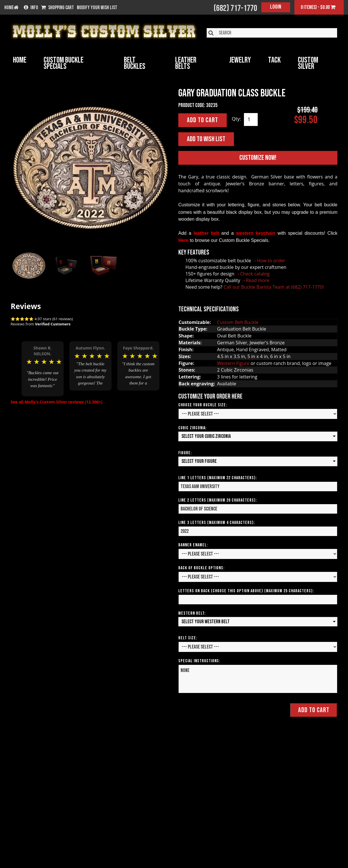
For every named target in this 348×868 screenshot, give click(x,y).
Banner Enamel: (193, 545)
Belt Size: (188, 638)
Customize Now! (258, 157)
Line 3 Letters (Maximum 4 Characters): (217, 522)
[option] (43, 364)
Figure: (185, 453)
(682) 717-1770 (235, 8)
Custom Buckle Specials (63, 63)
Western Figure (233, 363)
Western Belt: (192, 613)
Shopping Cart (57, 8)
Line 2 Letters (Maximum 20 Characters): (218, 500)
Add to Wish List (206, 139)
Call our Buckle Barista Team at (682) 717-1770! (274, 287)
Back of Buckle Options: (201, 568)
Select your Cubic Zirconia (206, 436)
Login (276, 7)
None (258, 679)
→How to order (269, 260)
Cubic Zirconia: (192, 428)
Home (20, 60)
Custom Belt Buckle (238, 322)
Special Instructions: (199, 661)
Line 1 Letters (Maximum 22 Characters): (218, 478)
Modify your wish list (97, 8)
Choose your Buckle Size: (203, 405)
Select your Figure (199, 461)
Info (31, 8)
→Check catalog (253, 273)
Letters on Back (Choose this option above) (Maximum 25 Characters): (246, 591)
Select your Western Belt (206, 621)
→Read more (255, 280)
